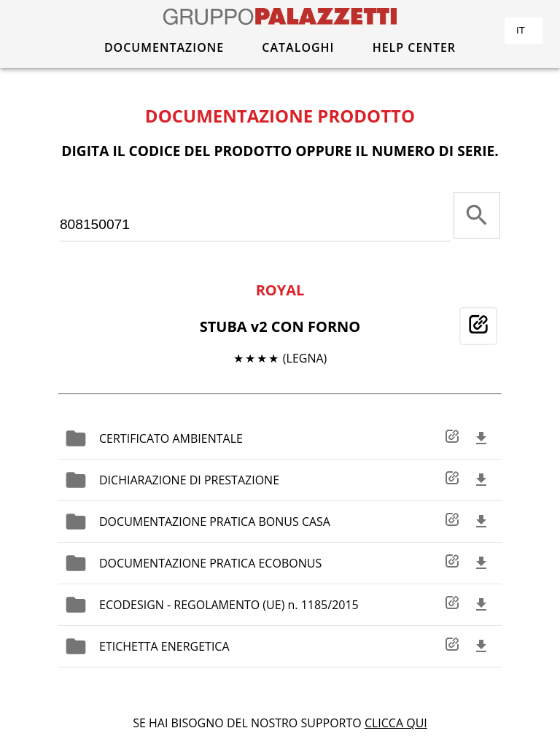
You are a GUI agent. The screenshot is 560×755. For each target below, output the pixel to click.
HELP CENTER (414, 47)
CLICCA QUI (396, 723)
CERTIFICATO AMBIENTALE (171, 438)
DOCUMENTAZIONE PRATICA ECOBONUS (210, 563)
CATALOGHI (298, 47)
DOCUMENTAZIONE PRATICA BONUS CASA (215, 522)
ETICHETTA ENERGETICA (164, 646)
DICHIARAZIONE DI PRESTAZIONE (189, 480)
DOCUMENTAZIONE (164, 47)
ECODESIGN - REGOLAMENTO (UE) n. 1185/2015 (229, 605)
